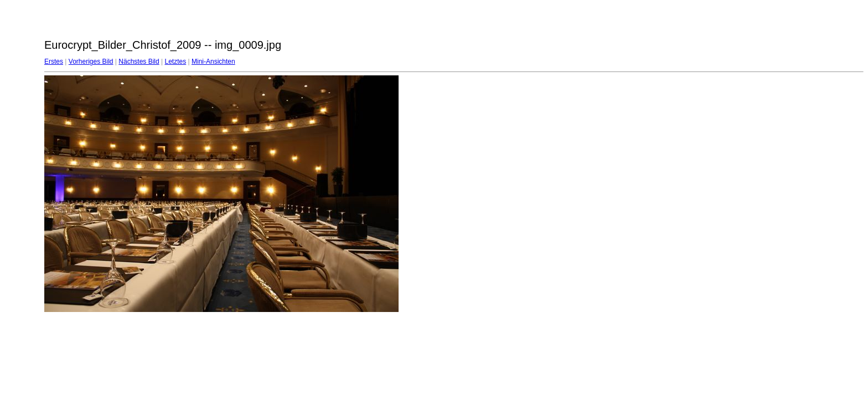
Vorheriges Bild (91, 62)
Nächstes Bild (139, 62)
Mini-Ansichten (213, 62)
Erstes (54, 62)
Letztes (176, 62)
